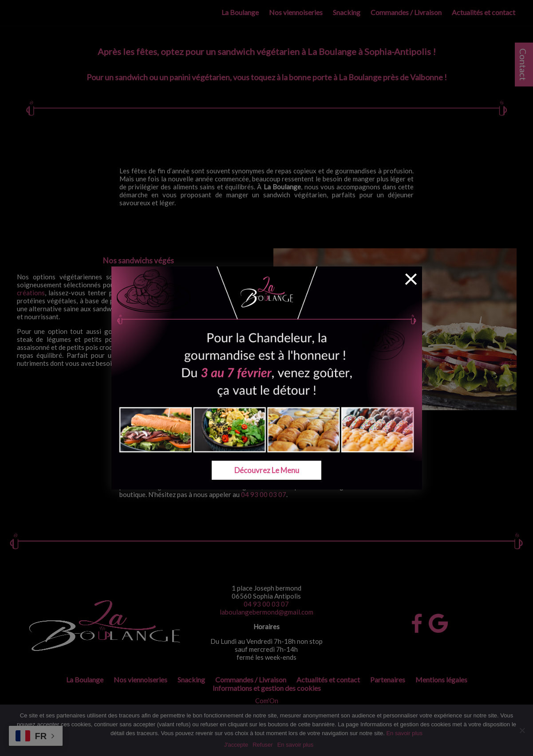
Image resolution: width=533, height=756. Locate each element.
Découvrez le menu (266, 470)
